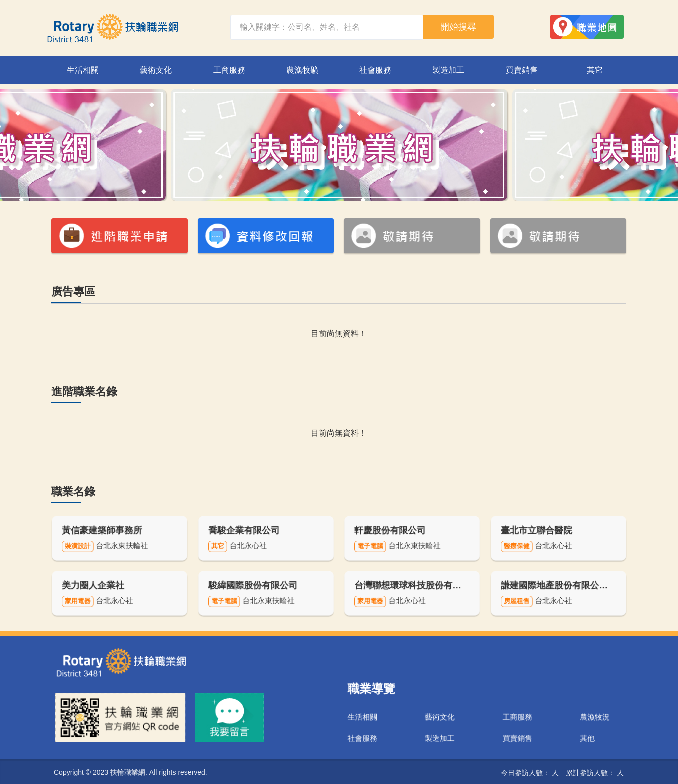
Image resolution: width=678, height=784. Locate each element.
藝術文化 (156, 70)
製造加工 (448, 70)
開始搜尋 (458, 27)
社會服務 (375, 70)
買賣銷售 (522, 70)
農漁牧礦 (302, 70)
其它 (595, 70)
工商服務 (229, 70)
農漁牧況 (558, 710)
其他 (553, 724)
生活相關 (83, 70)
